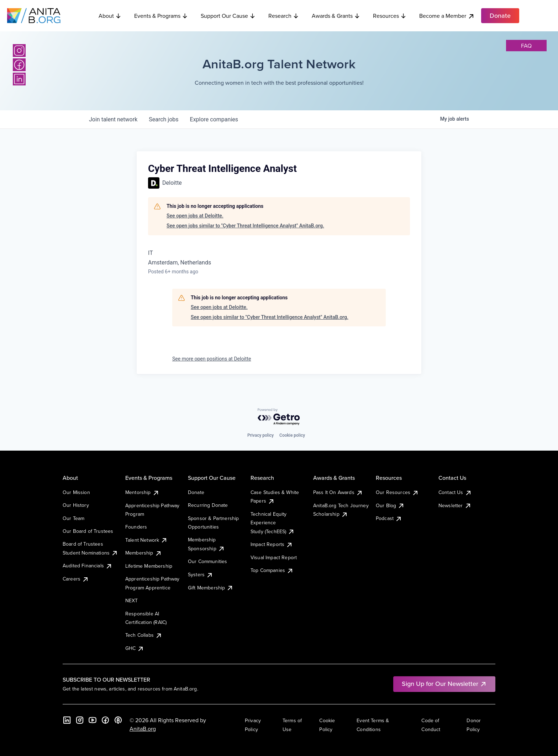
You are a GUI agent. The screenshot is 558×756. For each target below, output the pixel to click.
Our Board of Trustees (88, 531)
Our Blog (390, 505)
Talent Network (146, 540)
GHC (135, 648)
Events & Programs (161, 16)
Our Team (73, 518)
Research (284, 16)
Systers (201, 574)
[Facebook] (19, 65)
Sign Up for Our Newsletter (444, 684)
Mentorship (142, 492)
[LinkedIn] (19, 79)
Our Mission (76, 492)
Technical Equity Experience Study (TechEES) (273, 523)
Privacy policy (260, 435)
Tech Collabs (144, 635)
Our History (76, 505)
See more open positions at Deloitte (212, 359)
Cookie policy (292, 435)
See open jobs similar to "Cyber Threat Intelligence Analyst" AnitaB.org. (245, 226)
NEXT (132, 600)
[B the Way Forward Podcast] (118, 720)
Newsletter (455, 505)
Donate (196, 492)
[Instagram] (19, 51)
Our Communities (207, 561)
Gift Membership (211, 588)
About (110, 16)
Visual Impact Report (274, 557)
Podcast (389, 518)
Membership (144, 553)
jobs (164, 119)
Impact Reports (272, 544)
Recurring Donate (208, 505)
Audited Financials (88, 566)
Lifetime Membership (149, 566)
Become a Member (447, 16)
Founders (136, 527)
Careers (76, 579)
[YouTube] (93, 720)
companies (214, 119)
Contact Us (455, 492)
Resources (390, 16)
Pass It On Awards (338, 492)
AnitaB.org (143, 729)
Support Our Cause (228, 16)
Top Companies (272, 570)
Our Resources (397, 492)
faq (526, 46)
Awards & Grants (336, 16)
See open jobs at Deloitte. (195, 216)
